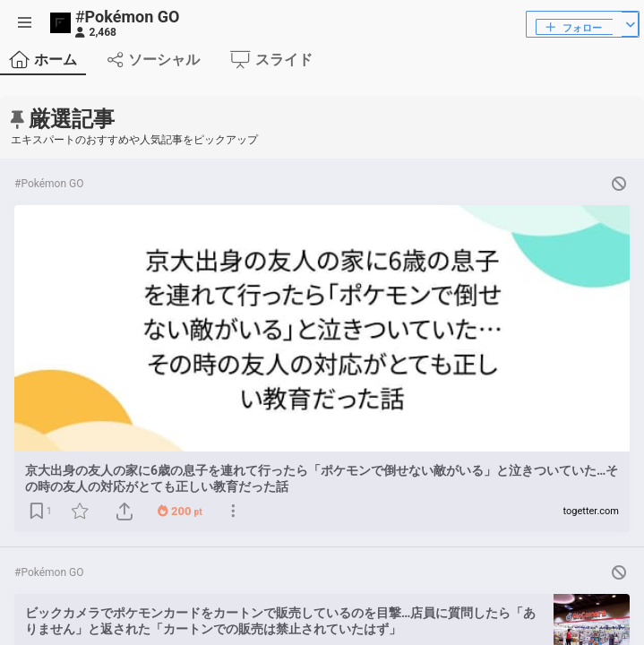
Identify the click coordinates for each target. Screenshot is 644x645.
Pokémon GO (128, 17)
